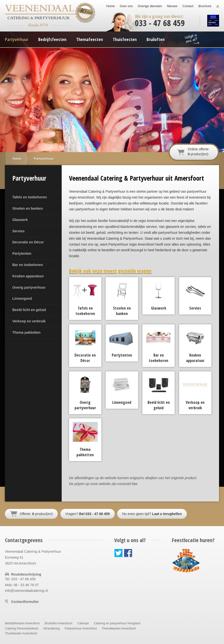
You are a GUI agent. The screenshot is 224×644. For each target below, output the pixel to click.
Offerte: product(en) (36, 514)
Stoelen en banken (28, 208)
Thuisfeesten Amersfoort (21, 633)
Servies (19, 231)
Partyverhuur (17, 39)
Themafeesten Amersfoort (119, 628)
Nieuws (172, 6)
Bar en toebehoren (28, 265)
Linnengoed (22, 298)
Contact (188, 6)
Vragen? (88, 514)
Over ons (126, 6)
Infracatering (51, 628)
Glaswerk (20, 220)
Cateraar (83, 623)
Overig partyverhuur (29, 287)
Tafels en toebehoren (30, 197)
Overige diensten (150, 6)
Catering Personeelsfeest (22, 628)
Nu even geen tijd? (152, 514)
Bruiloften (156, 39)
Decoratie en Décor (28, 242)
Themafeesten (90, 39)
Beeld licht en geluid (29, 310)
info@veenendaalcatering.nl (26, 591)
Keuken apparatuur (28, 276)
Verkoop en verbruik (29, 321)
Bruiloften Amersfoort (58, 623)
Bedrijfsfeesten (52, 39)
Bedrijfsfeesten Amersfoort (22, 623)
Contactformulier (25, 602)
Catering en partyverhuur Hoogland (117, 623)
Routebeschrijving (26, 574)
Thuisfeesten (125, 39)
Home (111, 6)
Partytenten (22, 253)
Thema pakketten (26, 332)
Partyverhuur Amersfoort (81, 628)
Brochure (205, 6)
